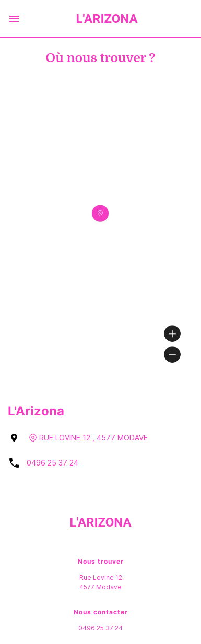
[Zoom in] (172, 333)
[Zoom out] (172, 354)
